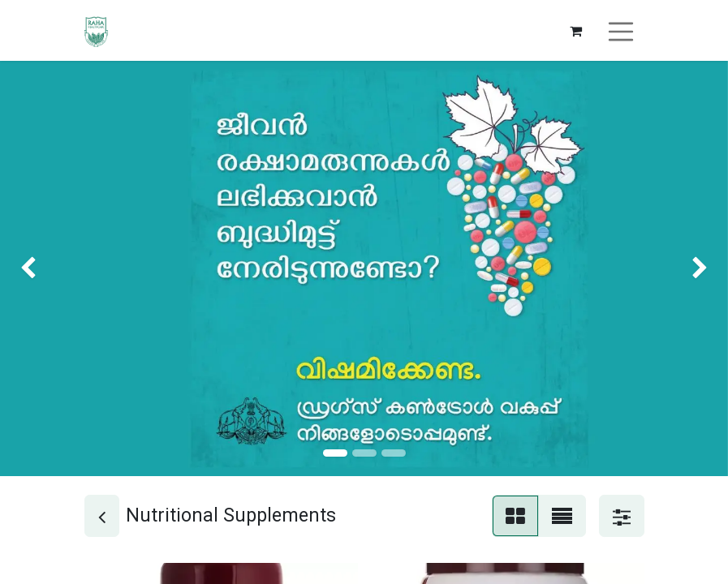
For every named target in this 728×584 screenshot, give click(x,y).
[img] (29, 268)
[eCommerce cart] (575, 31)
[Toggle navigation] (621, 30)
